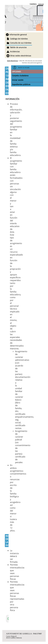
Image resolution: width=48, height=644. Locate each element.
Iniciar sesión (18, 80)
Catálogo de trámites (19, 39)
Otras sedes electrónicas (21, 56)
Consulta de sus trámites (21, 43)
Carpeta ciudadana (20, 76)
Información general (18, 35)
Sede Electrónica (12, 61)
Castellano (33, 4)
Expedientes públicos (21, 84)
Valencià (41, 4)
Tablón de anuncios (18, 47)
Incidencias (15, 52)
